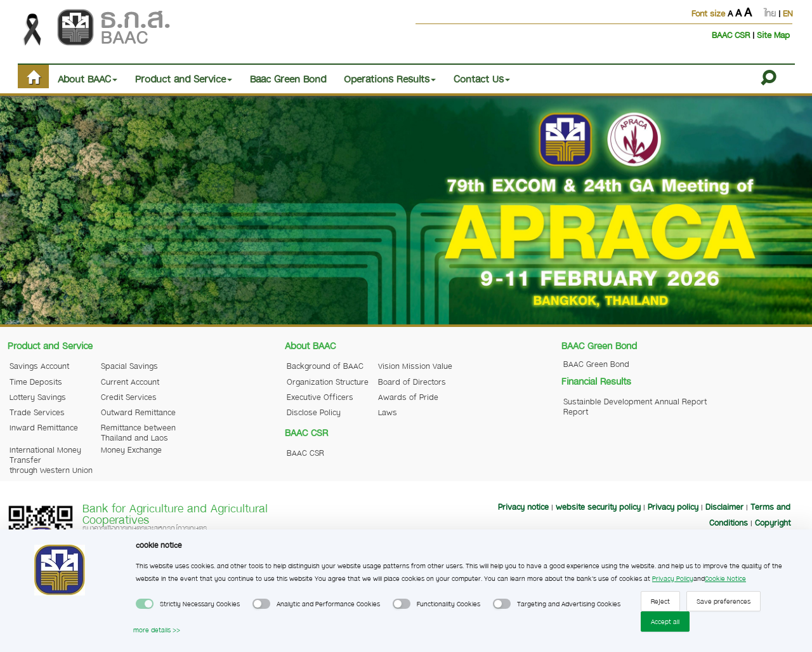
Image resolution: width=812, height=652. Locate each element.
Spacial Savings (129, 366)
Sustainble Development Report (608, 406)
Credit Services (129, 397)
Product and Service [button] (184, 79)
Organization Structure (328, 382)
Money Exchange (131, 449)
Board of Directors (412, 382)
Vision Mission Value (415, 366)
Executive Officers (320, 397)
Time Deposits (36, 382)
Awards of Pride (408, 397)
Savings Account (39, 366)
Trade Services (37, 412)
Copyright (773, 522)
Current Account (130, 382)
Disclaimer (724, 507)
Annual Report (681, 401)
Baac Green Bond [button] (288, 79)
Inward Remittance (44, 427)
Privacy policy (673, 507)
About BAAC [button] (88, 79)
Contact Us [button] (482, 79)
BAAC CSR (732, 35)
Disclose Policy (314, 412)
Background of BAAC (325, 366)
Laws (388, 412)
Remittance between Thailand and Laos (138, 432)
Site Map (773, 35)
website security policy (598, 507)
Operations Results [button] (390, 79)
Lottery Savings (38, 397)
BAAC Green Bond (596, 364)
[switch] (145, 604)
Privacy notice (523, 507)
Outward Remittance (138, 412)
